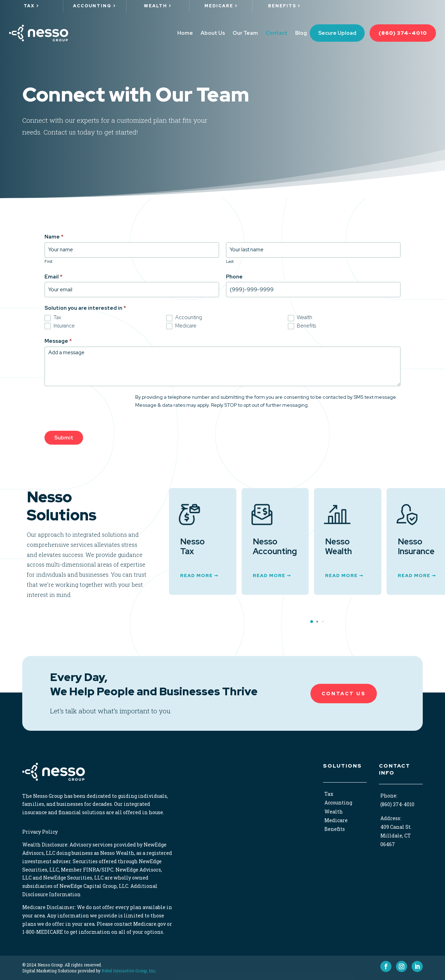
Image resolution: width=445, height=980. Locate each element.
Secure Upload (337, 33)
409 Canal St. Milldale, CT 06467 (396, 836)
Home (185, 33)
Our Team (245, 33)
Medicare (181, 326)
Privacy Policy (40, 832)
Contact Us (344, 694)
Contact (277, 33)
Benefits (302, 326)
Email (54, 277)
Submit (64, 438)
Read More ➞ (199, 576)
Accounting (184, 317)
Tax (53, 317)
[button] (311, 622)
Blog (301, 33)
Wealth (300, 317)
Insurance (60, 326)
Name (54, 237)
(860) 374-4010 (403, 33)
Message (58, 341)
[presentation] (97, 407)
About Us (213, 33)
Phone (234, 277)
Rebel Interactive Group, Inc (128, 971)
